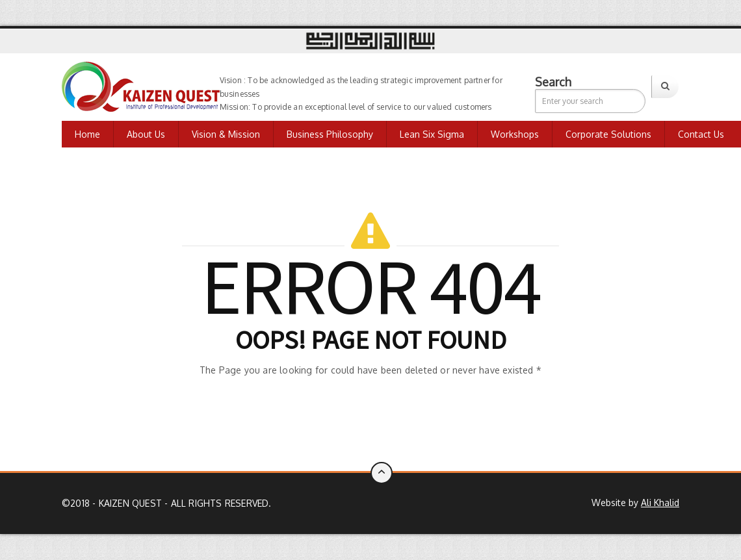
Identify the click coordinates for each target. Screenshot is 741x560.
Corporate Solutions (608, 134)
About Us (146, 134)
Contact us (701, 134)
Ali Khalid (660, 503)
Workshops (515, 134)
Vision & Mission (226, 134)
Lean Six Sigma (432, 134)
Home (87, 134)
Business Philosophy (330, 134)
